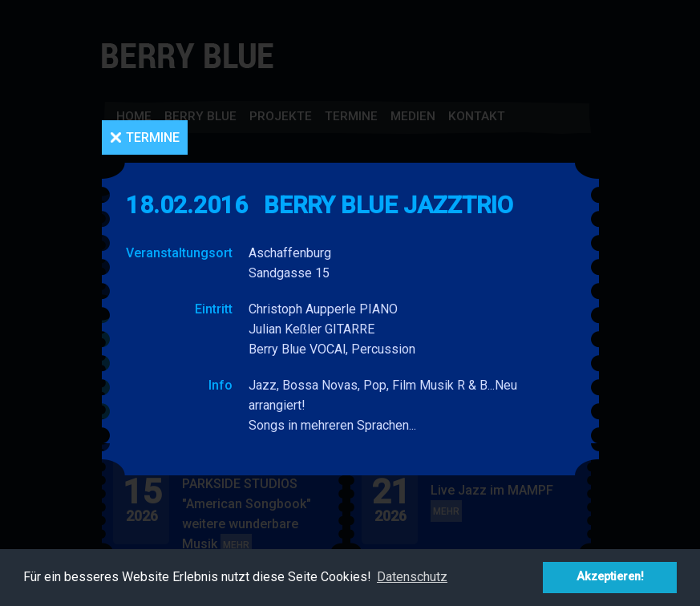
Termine (153, 137)
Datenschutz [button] (412, 577)
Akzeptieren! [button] (610, 577)
